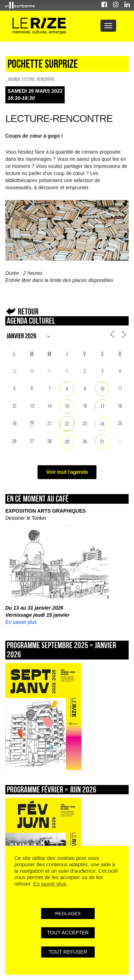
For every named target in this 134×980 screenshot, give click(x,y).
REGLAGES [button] (68, 914)
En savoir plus (21, 622)
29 (67, 442)
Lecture (28, 79)
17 (102, 406)
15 (67, 406)
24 (102, 424)
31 (102, 442)
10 (102, 389)
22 (67, 424)
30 (85, 442)
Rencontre (46, 79)
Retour (28, 311)
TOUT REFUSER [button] (68, 952)
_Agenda (13, 79)
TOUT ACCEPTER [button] (68, 933)
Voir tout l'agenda (67, 472)
